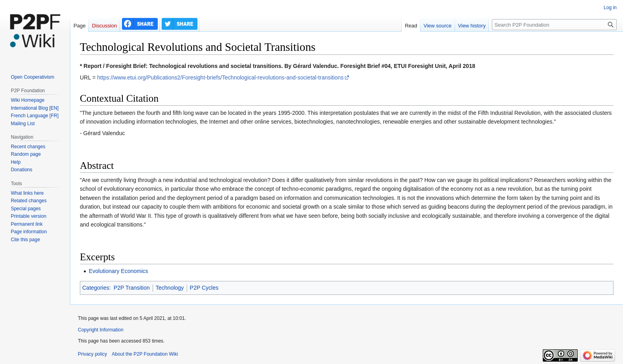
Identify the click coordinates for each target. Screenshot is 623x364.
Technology (170, 288)
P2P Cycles (204, 288)
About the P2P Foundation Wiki (145, 354)
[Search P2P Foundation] (554, 25)
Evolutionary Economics (118, 271)
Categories (96, 288)
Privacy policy (92, 354)
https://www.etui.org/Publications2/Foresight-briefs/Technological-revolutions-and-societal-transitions (220, 77)
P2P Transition (132, 288)
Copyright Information (101, 330)
